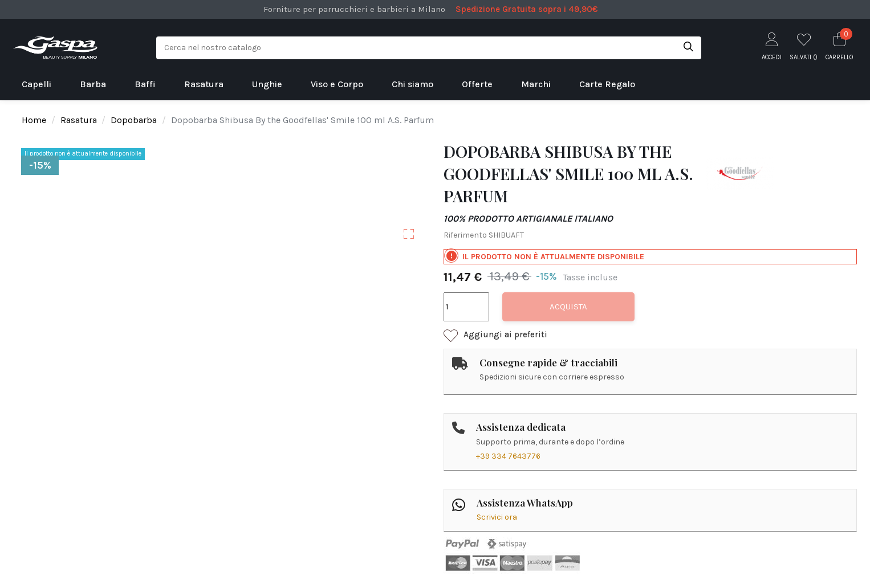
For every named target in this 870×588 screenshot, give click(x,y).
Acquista (568, 307)
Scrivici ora (497, 517)
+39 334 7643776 (508, 456)
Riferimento (465, 235)
